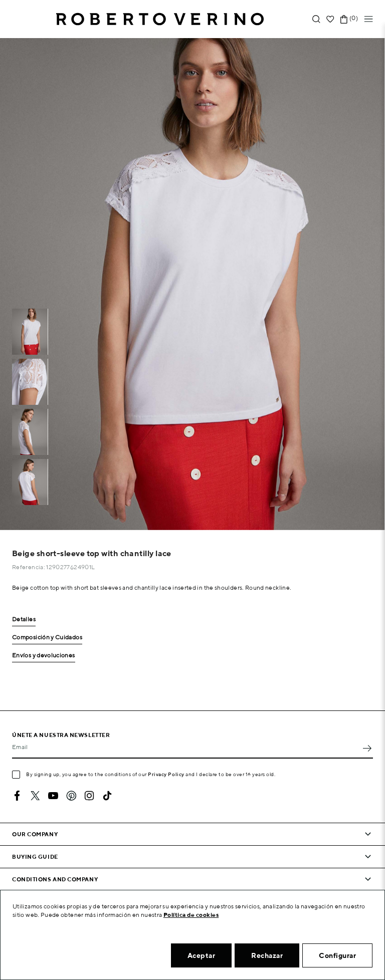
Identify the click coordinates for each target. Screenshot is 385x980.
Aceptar (202, 955)
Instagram (89, 796)
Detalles (24, 620)
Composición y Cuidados (47, 638)
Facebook (17, 796)
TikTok (107, 796)
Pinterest (71, 796)
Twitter (35, 796)
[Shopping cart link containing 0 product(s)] (344, 19)
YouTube (53, 796)
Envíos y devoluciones (44, 656)
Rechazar (267, 955)
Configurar (337, 955)
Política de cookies (191, 915)
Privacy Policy (166, 774)
